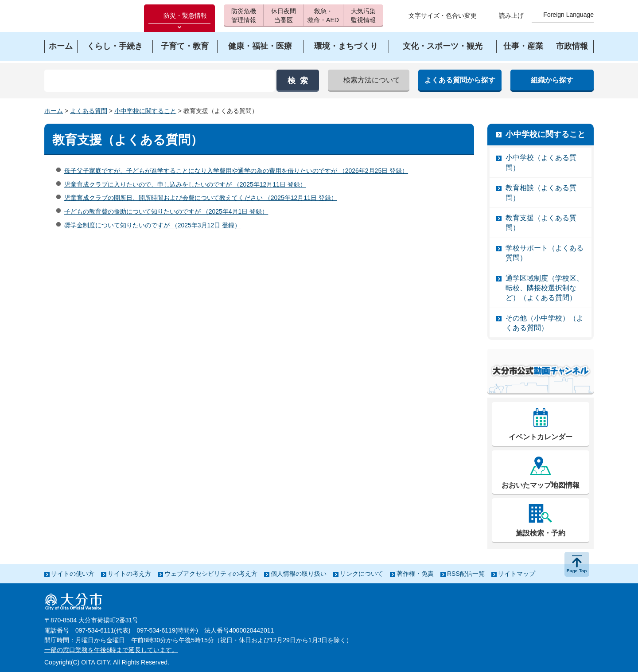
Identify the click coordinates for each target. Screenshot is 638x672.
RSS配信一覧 (466, 574)
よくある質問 (89, 111)
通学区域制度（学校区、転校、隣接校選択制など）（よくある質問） (545, 288)
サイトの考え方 (129, 574)
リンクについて (362, 574)
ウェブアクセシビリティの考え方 (211, 574)
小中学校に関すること (145, 111)
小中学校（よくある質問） (541, 162)
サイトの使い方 (73, 574)
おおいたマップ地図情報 (541, 485)
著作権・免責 (415, 574)
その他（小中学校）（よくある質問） (545, 323)
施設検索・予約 (541, 533)
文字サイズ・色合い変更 (443, 16)
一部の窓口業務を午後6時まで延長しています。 (111, 650)
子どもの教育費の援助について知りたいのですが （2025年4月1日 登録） (166, 211)
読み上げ (511, 16)
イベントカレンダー (541, 437)
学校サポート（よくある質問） (545, 253)
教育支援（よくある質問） (541, 223)
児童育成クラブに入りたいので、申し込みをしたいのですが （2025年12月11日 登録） (185, 184)
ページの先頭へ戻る (577, 564)
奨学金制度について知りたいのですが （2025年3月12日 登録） (152, 225)
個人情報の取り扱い (299, 574)
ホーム (54, 111)
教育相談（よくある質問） (541, 193)
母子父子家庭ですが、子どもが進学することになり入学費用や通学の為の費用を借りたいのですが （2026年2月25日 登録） (236, 171)
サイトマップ (517, 574)
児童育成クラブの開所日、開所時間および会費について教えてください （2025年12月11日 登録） (201, 198)
